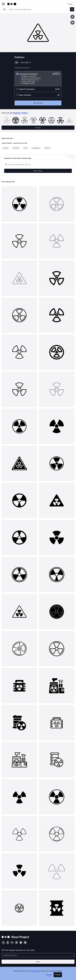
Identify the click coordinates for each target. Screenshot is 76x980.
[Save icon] (72, 17)
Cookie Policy (35, 971)
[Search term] (39, 9)
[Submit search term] (72, 9)
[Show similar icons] (72, 23)
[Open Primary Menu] (3, 4)
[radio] (38, 79)
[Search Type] (5, 9)
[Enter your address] (38, 955)
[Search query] (38, 165)
